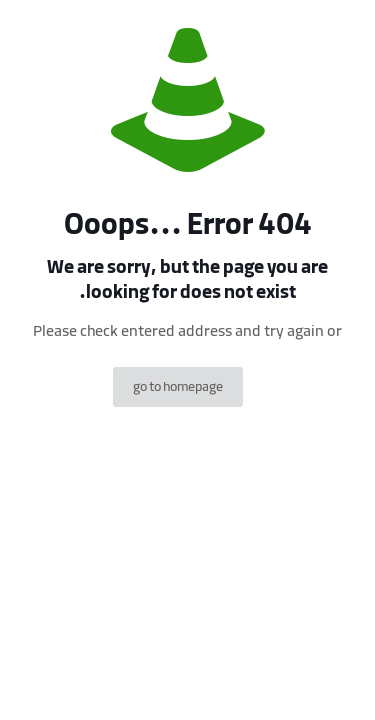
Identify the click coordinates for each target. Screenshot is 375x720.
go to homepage (178, 387)
